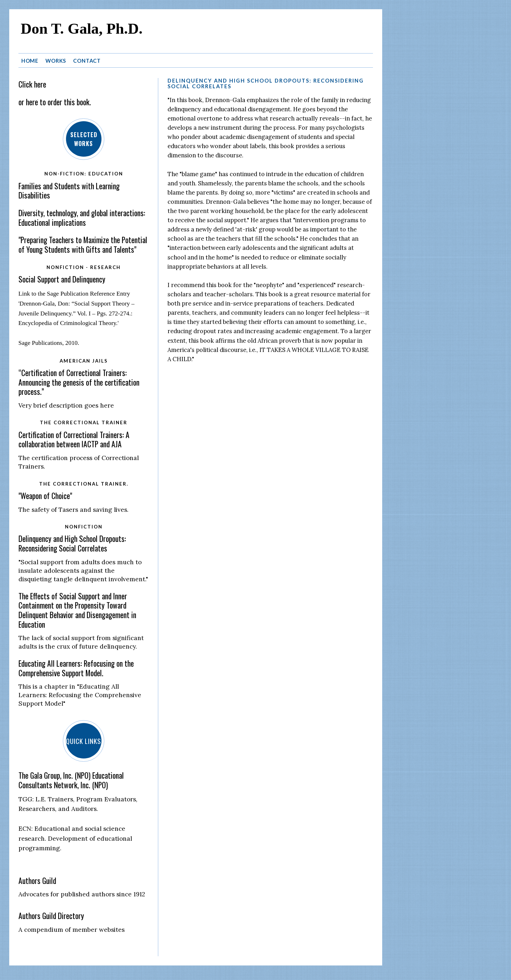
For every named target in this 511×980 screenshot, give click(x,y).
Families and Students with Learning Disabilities (69, 190)
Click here (32, 83)
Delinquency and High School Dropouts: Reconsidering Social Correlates (72, 543)
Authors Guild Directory (51, 915)
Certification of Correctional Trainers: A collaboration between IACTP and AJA (74, 439)
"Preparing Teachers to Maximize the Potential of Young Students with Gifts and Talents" (83, 244)
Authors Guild (37, 880)
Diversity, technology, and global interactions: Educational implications (82, 217)
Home (30, 60)
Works (56, 60)
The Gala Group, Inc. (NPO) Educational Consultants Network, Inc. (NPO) (71, 779)
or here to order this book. (55, 101)
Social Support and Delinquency (62, 278)
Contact (87, 60)
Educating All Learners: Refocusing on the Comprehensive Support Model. (76, 667)
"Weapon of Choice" (45, 495)
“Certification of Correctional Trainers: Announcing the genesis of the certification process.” (79, 381)
